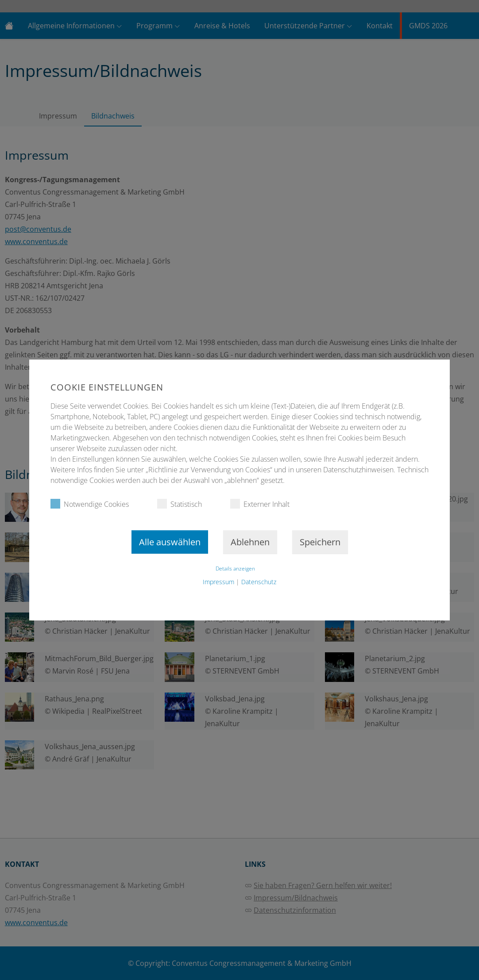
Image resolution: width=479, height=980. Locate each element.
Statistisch (180, 504)
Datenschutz (259, 582)
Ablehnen (250, 542)
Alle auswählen (170, 542)
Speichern (320, 542)
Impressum (218, 582)
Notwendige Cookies (90, 504)
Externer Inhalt (260, 504)
